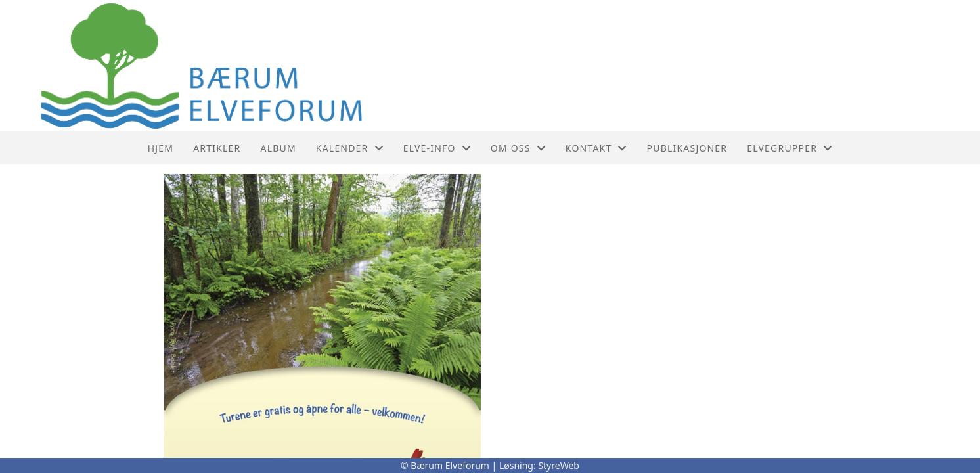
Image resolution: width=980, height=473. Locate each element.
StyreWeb (559, 465)
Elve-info (437, 148)
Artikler (217, 148)
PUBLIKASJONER (687, 148)
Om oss (518, 148)
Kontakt (596, 148)
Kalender (350, 148)
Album (278, 148)
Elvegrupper (790, 148)
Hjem (161, 148)
